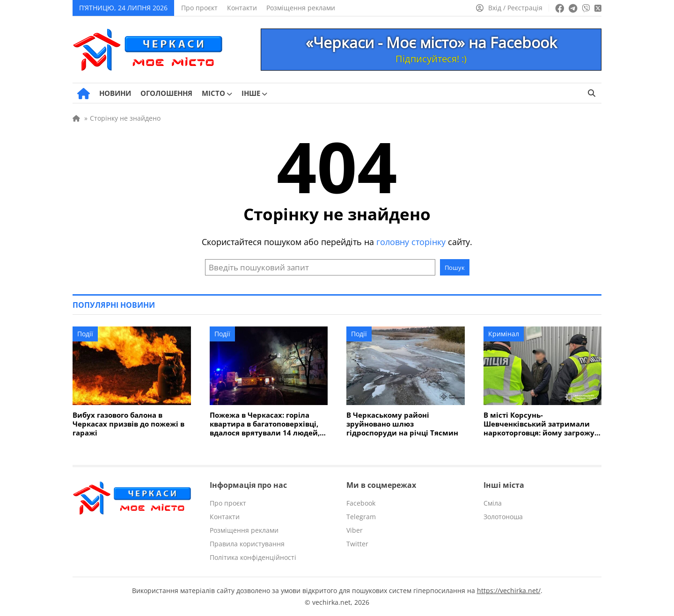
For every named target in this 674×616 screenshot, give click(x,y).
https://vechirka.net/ (509, 591)
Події (85, 334)
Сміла (493, 503)
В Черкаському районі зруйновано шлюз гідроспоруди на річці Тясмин (402, 424)
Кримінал (504, 334)
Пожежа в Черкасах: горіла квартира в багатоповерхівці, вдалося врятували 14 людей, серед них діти (265, 424)
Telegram (361, 517)
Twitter (357, 544)
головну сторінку (411, 242)
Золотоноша (503, 517)
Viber (355, 530)
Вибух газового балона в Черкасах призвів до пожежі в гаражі (128, 424)
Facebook (361, 503)
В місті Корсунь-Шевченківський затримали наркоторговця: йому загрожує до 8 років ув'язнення (541, 424)
